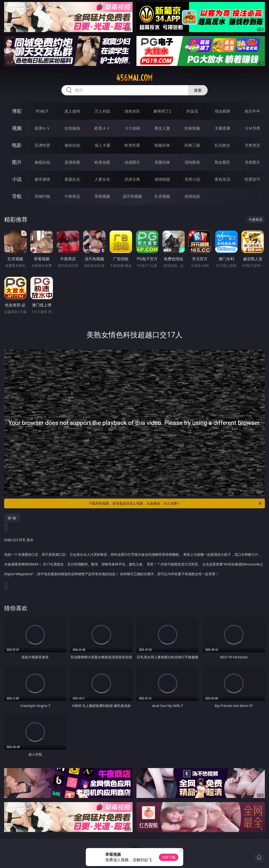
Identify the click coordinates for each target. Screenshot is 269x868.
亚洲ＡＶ (42, 128)
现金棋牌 (222, 111)
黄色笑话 (222, 179)
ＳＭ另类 (252, 128)
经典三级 (192, 145)
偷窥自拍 (42, 162)
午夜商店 (72, 196)
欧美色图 (102, 162)
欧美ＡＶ (102, 128)
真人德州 (72, 111)
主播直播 (222, 128)
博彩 (17, 111)
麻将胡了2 (162, 111)
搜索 (198, 90)
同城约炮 (42, 196)
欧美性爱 (132, 145)
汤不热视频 (132, 196)
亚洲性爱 (42, 145)
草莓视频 (102, 196)
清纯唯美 (192, 162)
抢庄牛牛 (252, 111)
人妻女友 (102, 179)
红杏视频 (162, 196)
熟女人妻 (162, 128)
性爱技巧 (252, 179)
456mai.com (134, 78)
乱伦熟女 (222, 145)
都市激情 (42, 179)
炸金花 (192, 111)
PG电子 (42, 111)
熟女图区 (222, 162)
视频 (17, 128)
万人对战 (102, 111)
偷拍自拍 (72, 145)
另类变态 (252, 145)
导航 (17, 196)
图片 (17, 162)
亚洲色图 (72, 162)
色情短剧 (192, 196)
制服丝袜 (162, 145)
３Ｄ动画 (132, 128)
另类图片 (252, 162)
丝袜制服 (192, 128)
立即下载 (169, 857)
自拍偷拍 (72, 128)
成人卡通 (102, 145)
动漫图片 (132, 162)
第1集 (12, 518)
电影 (17, 145)
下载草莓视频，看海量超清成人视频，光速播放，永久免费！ (175, 503)
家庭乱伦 (72, 179)
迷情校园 (162, 179)
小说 (17, 179)
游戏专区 (132, 111)
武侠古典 (132, 179)
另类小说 (192, 179)
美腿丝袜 (162, 162)
